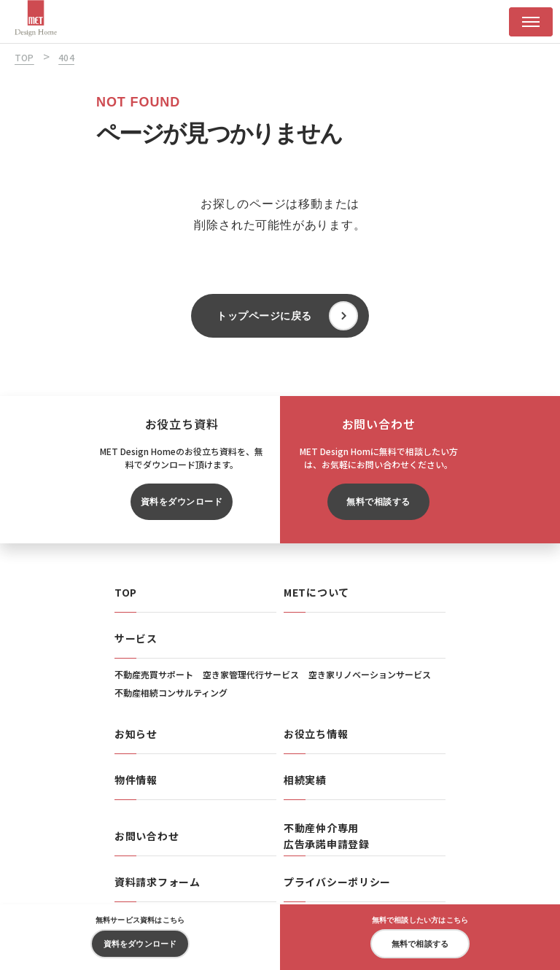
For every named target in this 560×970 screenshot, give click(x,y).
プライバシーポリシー (337, 882)
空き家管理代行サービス (251, 674)
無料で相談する (378, 502)
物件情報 (136, 780)
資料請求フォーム (157, 882)
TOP (126, 592)
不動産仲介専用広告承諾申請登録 (327, 836)
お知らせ (136, 734)
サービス (136, 638)
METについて (316, 592)
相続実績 (305, 780)
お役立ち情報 (316, 734)
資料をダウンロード (182, 502)
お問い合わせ (147, 836)
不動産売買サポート (154, 674)
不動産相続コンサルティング (171, 692)
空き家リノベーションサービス (370, 674)
